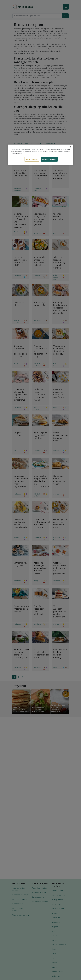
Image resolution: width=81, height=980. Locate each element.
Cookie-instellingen (32, 159)
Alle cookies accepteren (49, 159)
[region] (41, 155)
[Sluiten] (70, 147)
